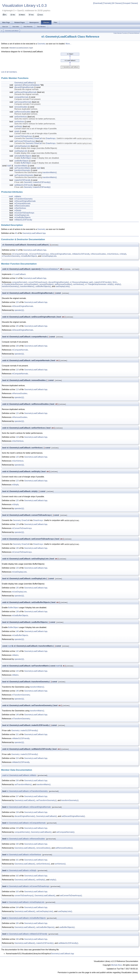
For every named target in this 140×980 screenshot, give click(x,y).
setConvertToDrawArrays (25, 141)
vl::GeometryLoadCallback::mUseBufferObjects (26, 918)
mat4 (9, 166)
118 (17, 437)
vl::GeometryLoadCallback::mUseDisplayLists (26, 902)
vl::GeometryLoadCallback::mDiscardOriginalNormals (29, 807)
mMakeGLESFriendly (23, 220)
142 (17, 651)
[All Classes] (117, 3)
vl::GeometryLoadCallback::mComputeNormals (26, 823)
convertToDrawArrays (23, 136)
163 (17, 892)
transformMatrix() (50, 172)
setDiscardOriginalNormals (25, 92)
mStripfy (18, 210)
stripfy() (118, 284)
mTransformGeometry (24, 199)
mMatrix (18, 196)
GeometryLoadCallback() (25, 800)
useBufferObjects (22, 161)
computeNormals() (20, 282)
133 (17, 568)
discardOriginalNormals (24, 87)
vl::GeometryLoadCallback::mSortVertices (24, 855)
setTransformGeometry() (46, 800)
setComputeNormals (23, 102)
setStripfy (18, 126)
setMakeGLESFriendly (24, 185)
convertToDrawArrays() (38, 282)
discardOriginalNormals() (59, 282)
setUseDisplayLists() (45, 911)
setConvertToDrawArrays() (71, 896)
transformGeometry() (10, 286)
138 (17, 612)
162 (17, 876)
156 (17, 781)
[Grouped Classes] (130, 3)
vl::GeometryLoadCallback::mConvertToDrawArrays (28, 886)
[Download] (98, 3)
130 (17, 548)
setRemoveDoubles (23, 112)
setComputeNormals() (65, 832)
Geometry (41, 44)
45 (16, 233)
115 (17, 413)
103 (17, 302)
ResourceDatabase (32, 85)
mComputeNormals (22, 203)
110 (17, 370)
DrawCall (38, 138)
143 (17, 671)
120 (17, 457)
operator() (19, 85)
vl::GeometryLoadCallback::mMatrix (22, 775)
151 (17, 734)
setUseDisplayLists (22, 146)
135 (17, 588)
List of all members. (9, 72)
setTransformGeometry (24, 175)
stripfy (17, 131)
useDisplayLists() (63, 286)
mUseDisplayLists (22, 215)
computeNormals (21, 97)
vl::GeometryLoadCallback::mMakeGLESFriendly (27, 934)
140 (17, 631)
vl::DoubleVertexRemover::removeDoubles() (20, 284)
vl (2, 31)
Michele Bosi (117, 965)
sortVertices (19, 122)
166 (17, 939)
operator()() (19, 310)
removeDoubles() (46, 284)
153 (17, 758)
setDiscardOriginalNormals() (73, 816)
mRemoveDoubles (22, 206)
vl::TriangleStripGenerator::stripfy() (99, 284)
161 (17, 860)
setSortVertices (21, 117)
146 (17, 691)
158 (17, 812)
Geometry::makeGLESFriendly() (37, 182)
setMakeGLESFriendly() (68, 943)
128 (17, 524)
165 (17, 923)
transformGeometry (22, 170)
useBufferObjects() (43, 286)
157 (17, 796)
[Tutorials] (107, 3)
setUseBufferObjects (23, 156)
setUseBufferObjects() (45, 927)
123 (17, 481)
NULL (115, 282)
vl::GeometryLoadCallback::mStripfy (22, 870)
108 (17, 346)
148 (17, 715)
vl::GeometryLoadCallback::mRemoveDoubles (26, 839)
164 (17, 907)
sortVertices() (79, 284)
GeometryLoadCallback (12, 31)
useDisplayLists (21, 151)
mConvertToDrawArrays (24, 213)
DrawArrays (51, 138)
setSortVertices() (43, 864)
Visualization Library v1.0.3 (24, 5)
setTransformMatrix (22, 168)
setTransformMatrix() (23, 784)
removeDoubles (21, 107)
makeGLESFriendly (23, 180)
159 (17, 828)
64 (17, 278)
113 (17, 389)
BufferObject (26, 158)
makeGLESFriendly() (103, 282)
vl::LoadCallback (19, 274)
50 (17, 250)
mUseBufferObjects (22, 217)
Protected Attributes (134, 33)
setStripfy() (41, 880)
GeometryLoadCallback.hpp (21, 48)
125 (17, 500)
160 (17, 844)
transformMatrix (21, 166)
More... (68, 44)
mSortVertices (20, 208)
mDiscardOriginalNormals (25, 201)
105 (17, 326)
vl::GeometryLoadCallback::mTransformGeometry (27, 791)
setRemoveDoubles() (63, 284)
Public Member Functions (121, 33)
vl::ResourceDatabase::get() (82, 282)
